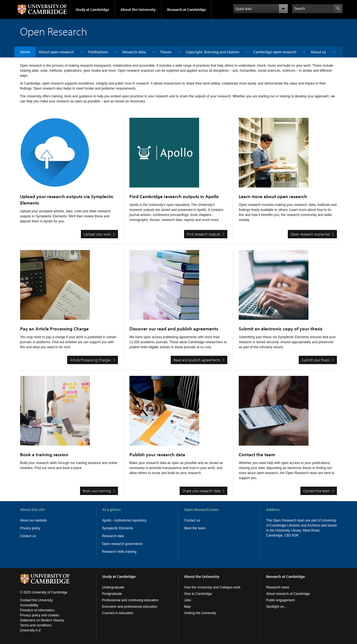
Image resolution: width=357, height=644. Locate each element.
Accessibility (29, 605)
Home (25, 52)
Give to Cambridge (198, 594)
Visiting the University (200, 613)
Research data (134, 52)
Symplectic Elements (118, 528)
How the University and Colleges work (212, 587)
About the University (138, 9)
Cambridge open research (275, 52)
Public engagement (280, 600)
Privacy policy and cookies (40, 615)
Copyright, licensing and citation (213, 52)
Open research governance (122, 544)
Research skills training (119, 552)
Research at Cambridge (186, 9)
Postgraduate (112, 594)
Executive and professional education (130, 607)
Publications (98, 52)
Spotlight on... (276, 607)
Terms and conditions (36, 625)
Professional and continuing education (130, 600)
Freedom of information (37, 610)
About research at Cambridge (288, 594)
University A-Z (31, 630)
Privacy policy (30, 528)
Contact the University (36, 600)
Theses (166, 52)
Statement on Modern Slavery (42, 620)
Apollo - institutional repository (124, 520)
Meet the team (195, 528)
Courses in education (118, 613)
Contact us (28, 536)
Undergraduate (113, 587)
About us (318, 52)
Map (187, 607)
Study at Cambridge (92, 9)
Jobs (188, 600)
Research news (278, 587)
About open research (56, 52)
